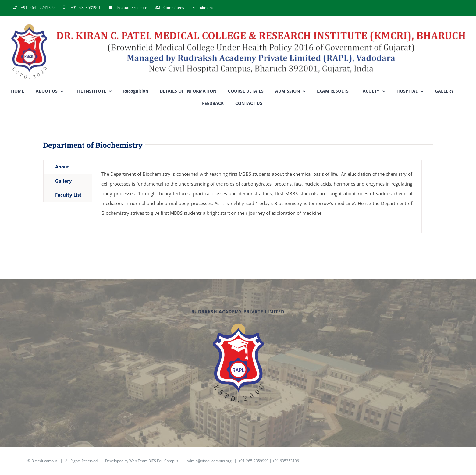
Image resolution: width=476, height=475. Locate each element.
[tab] (68, 167)
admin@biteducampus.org (209, 461)
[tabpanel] (257, 197)
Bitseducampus (44, 461)
